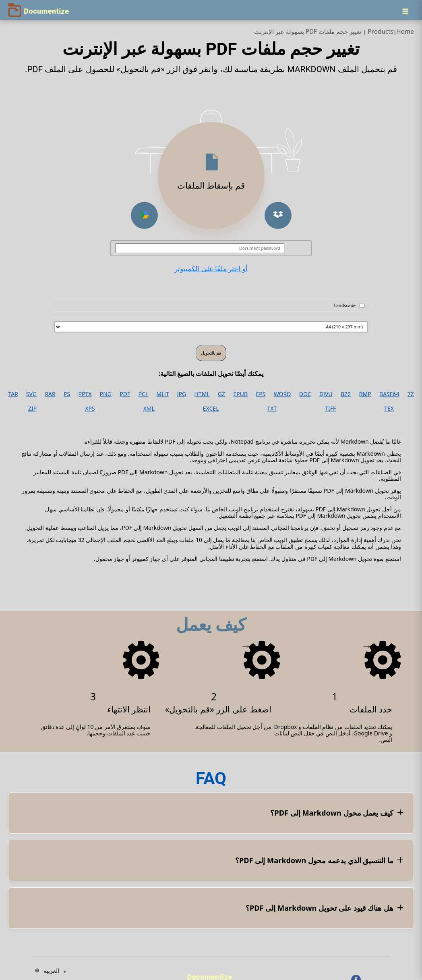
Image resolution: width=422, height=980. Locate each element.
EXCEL (211, 409)
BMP (365, 394)
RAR (50, 394)
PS (67, 394)
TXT (272, 409)
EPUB (241, 394)
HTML (202, 394)
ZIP (32, 409)
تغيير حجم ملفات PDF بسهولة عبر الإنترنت (308, 32)
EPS (261, 394)
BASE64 (389, 394)
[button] (278, 215)
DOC (305, 394)
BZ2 (346, 394)
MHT (163, 394)
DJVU (326, 394)
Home (405, 32)
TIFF (330, 409)
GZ (221, 394)
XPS (90, 409)
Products (381, 32)
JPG (182, 394)
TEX (389, 409)
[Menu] (405, 11)
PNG (106, 394)
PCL (144, 394)
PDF (125, 394)
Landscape (345, 305)
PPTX (85, 394)
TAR (13, 394)
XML (149, 409)
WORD (282, 394)
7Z (411, 394)
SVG (31, 394)
